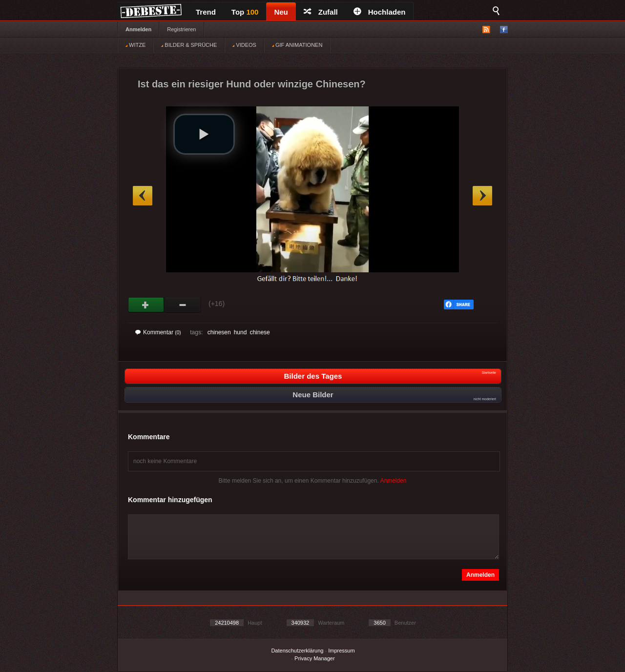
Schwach (183, 305)
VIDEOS (244, 45)
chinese (260, 332)
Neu (281, 12)
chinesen (219, 332)
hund (240, 332)
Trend (206, 12)
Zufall (321, 12)
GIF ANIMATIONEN (297, 45)
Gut (146, 305)
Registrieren (181, 29)
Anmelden (138, 29)
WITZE (135, 45)
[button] (204, 134)
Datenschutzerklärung (297, 651)
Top (245, 12)
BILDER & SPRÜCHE (189, 45)
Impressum (341, 651)
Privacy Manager (315, 658)
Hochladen (380, 12)
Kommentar (158, 332)
